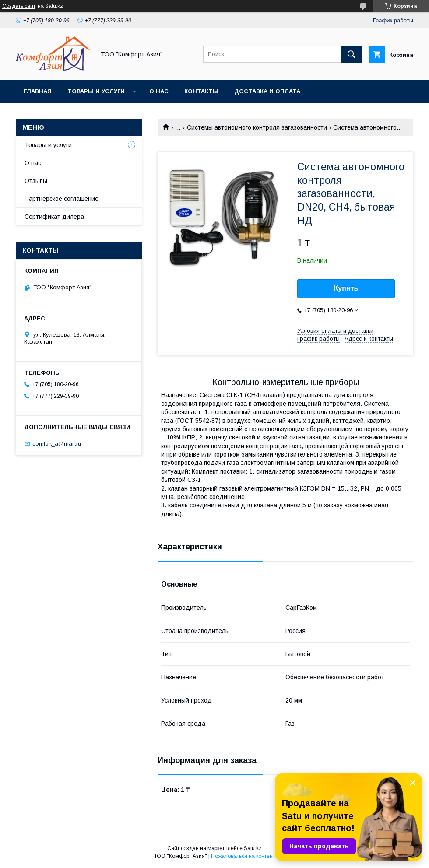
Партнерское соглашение (62, 199)
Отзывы (36, 181)
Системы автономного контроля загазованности (257, 127)
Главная (38, 91)
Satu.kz (253, 848)
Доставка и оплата (267, 91)
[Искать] (352, 54)
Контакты (201, 91)
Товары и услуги (96, 91)
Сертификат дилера (54, 217)
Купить (346, 288)
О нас (159, 91)
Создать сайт (19, 6)
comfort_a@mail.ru (57, 444)
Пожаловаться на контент (243, 856)
